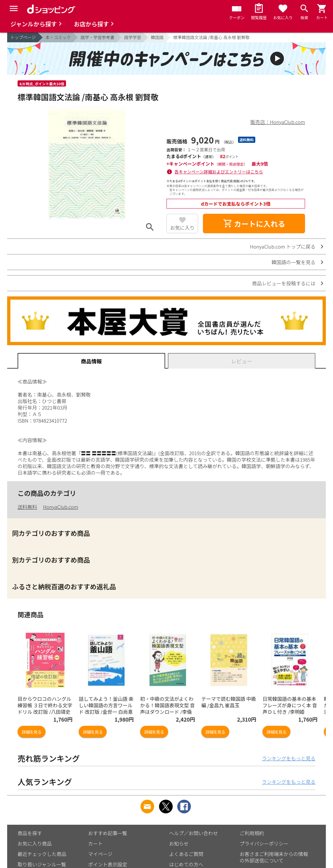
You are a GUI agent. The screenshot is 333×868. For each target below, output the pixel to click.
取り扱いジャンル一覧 (42, 864)
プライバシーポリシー (264, 843)
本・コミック (58, 37)
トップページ (23, 37)
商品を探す (30, 833)
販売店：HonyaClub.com (278, 122)
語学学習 (133, 37)
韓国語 (157, 37)
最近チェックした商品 (42, 854)
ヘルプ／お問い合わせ (193, 833)
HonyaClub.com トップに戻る (283, 246)
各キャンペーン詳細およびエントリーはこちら (219, 172)
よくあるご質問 (186, 854)
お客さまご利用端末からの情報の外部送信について (274, 857)
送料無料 (27, 507)
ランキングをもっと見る (289, 758)
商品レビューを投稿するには (284, 283)
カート (95, 843)
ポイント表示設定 (108, 864)
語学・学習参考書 (98, 37)
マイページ (100, 854)
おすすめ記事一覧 (108, 833)
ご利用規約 (252, 833)
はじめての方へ (186, 864)
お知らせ (179, 843)
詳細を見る (32, 732)
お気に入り (182, 228)
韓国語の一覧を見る (293, 262)
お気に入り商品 (35, 843)
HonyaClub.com (60, 507)
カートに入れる (254, 224)
